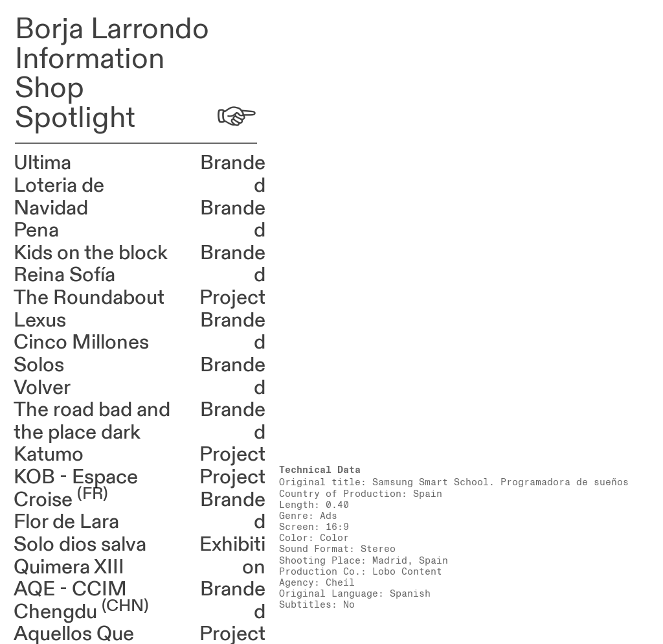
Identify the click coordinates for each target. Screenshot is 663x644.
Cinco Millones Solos (81, 354)
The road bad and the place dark (92, 421)
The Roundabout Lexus (89, 309)
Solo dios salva (80, 545)
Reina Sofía (64, 275)
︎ (237, 118)
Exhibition (232, 556)
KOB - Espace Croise (76, 489)
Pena (36, 230)
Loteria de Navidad (59, 197)
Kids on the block (91, 253)
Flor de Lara (66, 522)
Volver (42, 388)
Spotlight (75, 118)
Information (90, 59)
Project (232, 298)
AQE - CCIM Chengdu (81, 601)
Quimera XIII (69, 567)
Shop (50, 88)
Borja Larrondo (112, 29)
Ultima (42, 163)
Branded (233, 174)
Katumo (49, 454)
